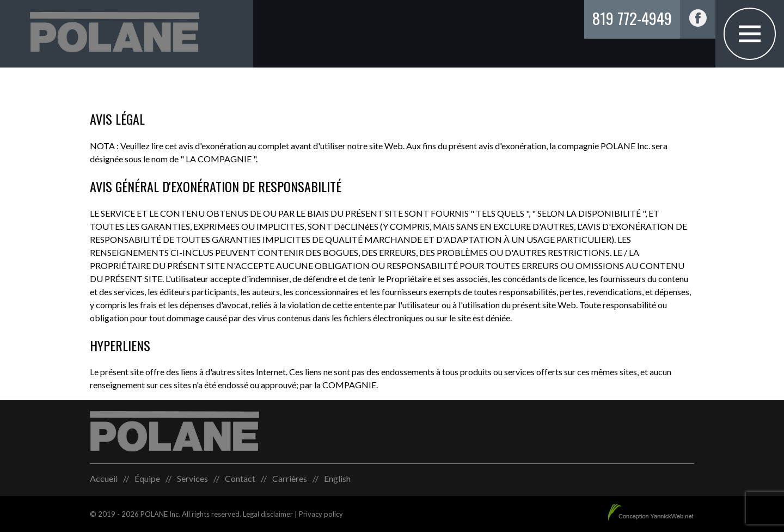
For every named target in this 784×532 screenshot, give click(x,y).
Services (192, 478)
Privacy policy (321, 514)
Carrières (290, 478)
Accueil (104, 478)
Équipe (147, 478)
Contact (240, 478)
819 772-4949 (632, 18)
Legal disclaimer (268, 514)
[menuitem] (337, 479)
